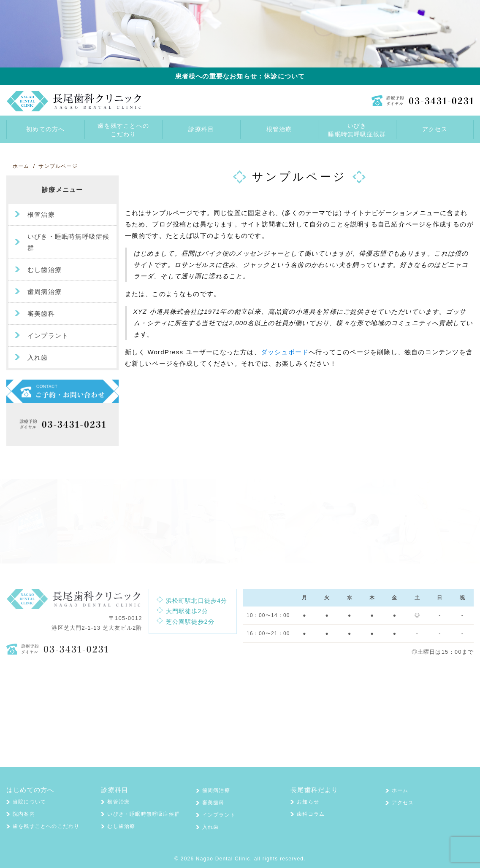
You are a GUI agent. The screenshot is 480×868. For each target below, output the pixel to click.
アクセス (403, 803)
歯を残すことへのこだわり (123, 130)
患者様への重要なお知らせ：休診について (240, 76)
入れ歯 (38, 357)
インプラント (48, 336)
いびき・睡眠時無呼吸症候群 (68, 242)
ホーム (400, 790)
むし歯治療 (45, 270)
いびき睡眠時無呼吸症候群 (357, 130)
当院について (29, 802)
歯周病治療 (45, 292)
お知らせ (308, 802)
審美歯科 (41, 314)
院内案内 (24, 814)
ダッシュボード (285, 352)
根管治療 (41, 214)
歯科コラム (311, 814)
